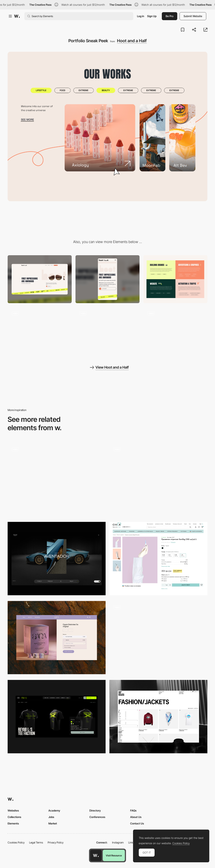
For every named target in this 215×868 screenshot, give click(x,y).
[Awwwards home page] (96, 855)
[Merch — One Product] (57, 717)
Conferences (97, 817)
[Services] (158, 480)
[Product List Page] (158, 717)
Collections (14, 817)
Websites (13, 810)
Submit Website (193, 16)
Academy (54, 810)
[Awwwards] (17, 16)
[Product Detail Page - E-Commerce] (57, 480)
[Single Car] (57, 559)
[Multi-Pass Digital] (158, 638)
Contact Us (137, 823)
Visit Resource (114, 855)
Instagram (118, 842)
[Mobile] (107, 279)
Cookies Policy (16, 842)
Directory (95, 810)
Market (53, 823)
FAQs (133, 810)
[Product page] (158, 559)
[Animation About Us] (107, 331)
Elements (13, 823)
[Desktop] (40, 279)
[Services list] (175, 279)
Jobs (51, 817)
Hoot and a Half (132, 41)
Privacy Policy (56, 842)
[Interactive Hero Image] (40, 331)
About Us (136, 817)
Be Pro (170, 16)
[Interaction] (175, 331)
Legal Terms (36, 842)
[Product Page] (57, 638)
